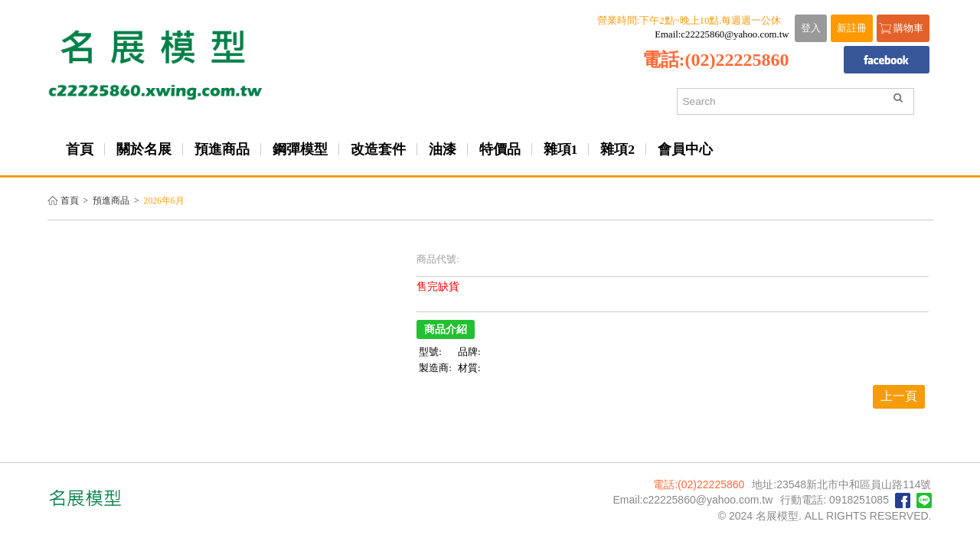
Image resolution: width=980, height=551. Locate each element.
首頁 (70, 201)
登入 (811, 28)
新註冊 (852, 28)
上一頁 (899, 396)
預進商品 (111, 201)
